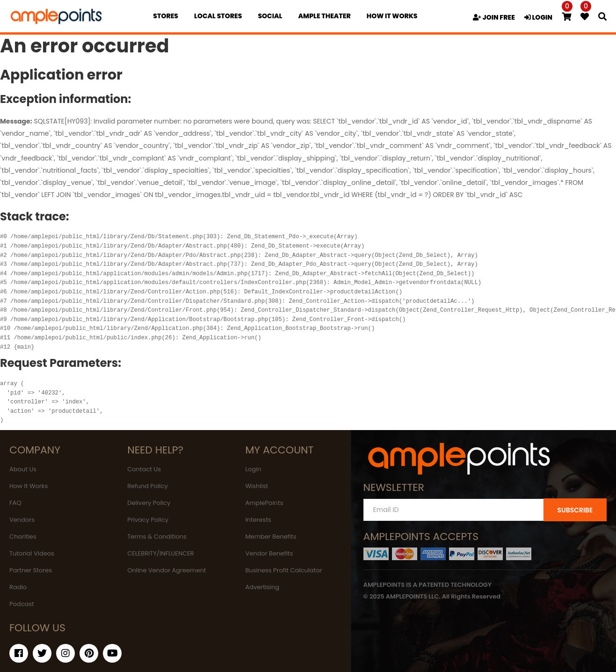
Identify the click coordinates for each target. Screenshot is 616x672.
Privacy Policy (148, 520)
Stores (166, 16)
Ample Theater (324, 16)
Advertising (262, 587)
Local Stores (218, 16)
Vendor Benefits (269, 553)
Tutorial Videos (32, 553)
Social (270, 16)
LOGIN (538, 17)
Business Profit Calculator (283, 570)
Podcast (22, 604)
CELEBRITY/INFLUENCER (161, 553)
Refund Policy (148, 486)
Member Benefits (271, 537)
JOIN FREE (494, 17)
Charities (23, 537)
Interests (258, 520)
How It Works (29, 486)
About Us (23, 469)
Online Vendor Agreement (167, 570)
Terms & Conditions (157, 537)
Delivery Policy (149, 503)
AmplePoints (264, 503)
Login (253, 469)
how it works (392, 16)
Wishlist (257, 486)
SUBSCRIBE (575, 510)
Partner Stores (31, 570)
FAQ (15, 503)
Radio (18, 587)
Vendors (22, 520)
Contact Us (144, 469)
